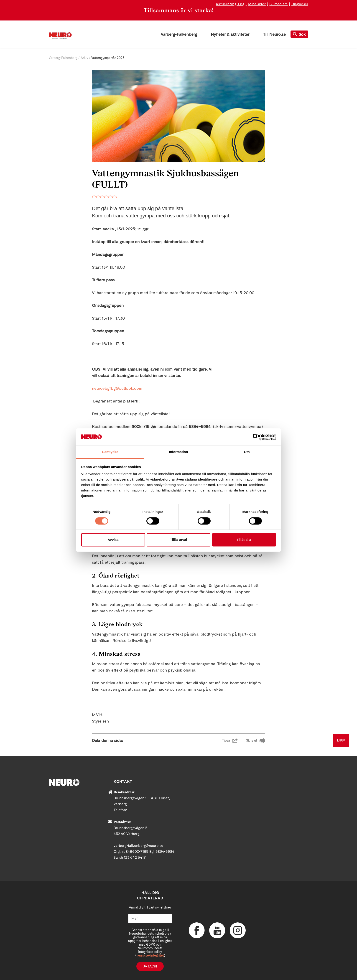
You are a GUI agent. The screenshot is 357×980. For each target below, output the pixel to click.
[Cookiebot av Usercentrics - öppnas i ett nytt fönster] (256, 437)
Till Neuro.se (274, 34)
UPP (341, 740)
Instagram (238, 930)
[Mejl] (150, 919)
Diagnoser (300, 4)
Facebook (197, 930)
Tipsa (226, 741)
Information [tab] (178, 452)
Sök (299, 34)
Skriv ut (252, 741)
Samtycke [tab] (110, 452)
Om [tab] (247, 452)
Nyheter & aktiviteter (230, 34)
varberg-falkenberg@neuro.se (138, 846)
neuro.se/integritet (150, 955)
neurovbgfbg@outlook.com (117, 388)
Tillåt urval (179, 540)
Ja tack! (150, 966)
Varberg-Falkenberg (179, 34)
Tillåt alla (244, 540)
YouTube (217, 930)
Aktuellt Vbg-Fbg (230, 4)
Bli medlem (278, 4)
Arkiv (84, 58)
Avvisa (113, 540)
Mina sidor (257, 4)
